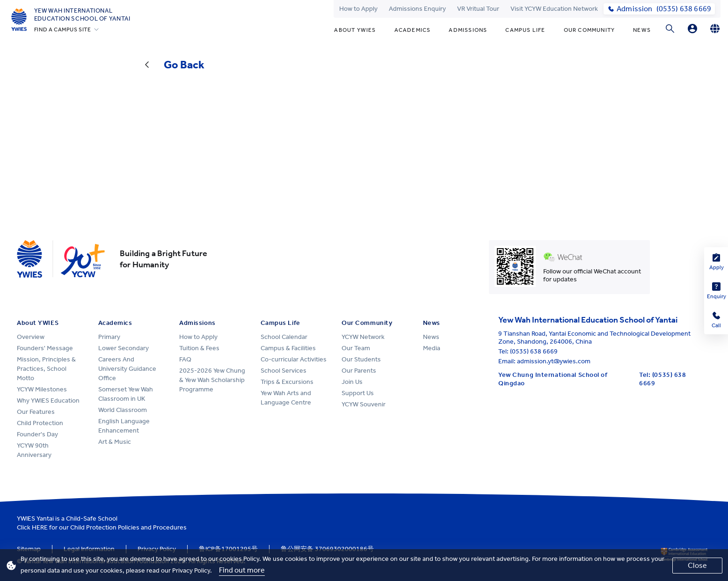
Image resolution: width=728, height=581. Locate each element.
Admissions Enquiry (417, 9)
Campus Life (525, 30)
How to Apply (358, 9)
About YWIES (355, 30)
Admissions (468, 30)
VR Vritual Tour (478, 9)
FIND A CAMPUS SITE (63, 29)
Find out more (242, 570)
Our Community (590, 30)
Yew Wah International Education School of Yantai (82, 15)
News (642, 30)
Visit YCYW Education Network (554, 9)
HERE (40, 527)
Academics (413, 30)
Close (697, 565)
